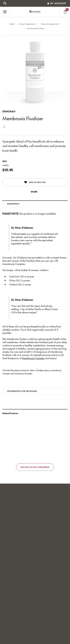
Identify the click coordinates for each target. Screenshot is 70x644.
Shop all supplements (50, 24)
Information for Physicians (22, 391)
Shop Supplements (28, 24)
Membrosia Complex (33, 358)
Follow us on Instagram (35, 467)
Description (13, 204)
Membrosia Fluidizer (35, 28)
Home (12, 24)
